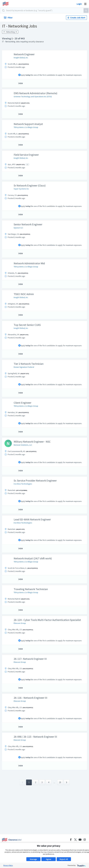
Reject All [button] (64, 859)
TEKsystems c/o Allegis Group (26, 127)
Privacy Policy (8, 865)
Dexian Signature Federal (24, 367)
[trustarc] (81, 865)
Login (79, 4)
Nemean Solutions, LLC (23, 445)
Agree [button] (49, 859)
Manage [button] (33, 859)
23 (60, 782)
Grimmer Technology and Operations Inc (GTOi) (33, 96)
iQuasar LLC (18, 228)
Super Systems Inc (21, 189)
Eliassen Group (20, 623)
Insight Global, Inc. (21, 58)
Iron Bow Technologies (23, 484)
